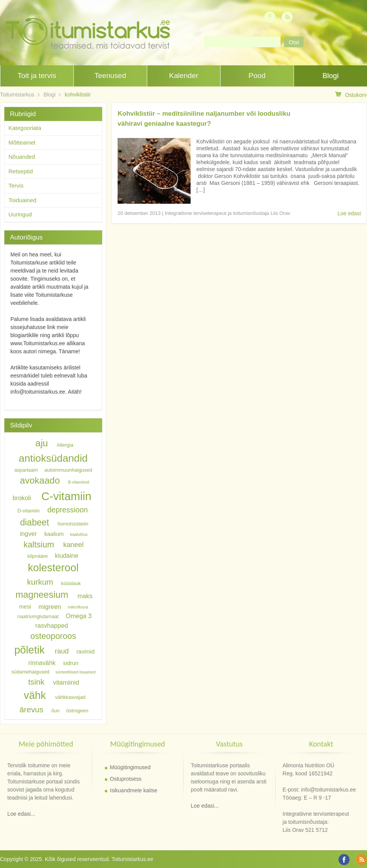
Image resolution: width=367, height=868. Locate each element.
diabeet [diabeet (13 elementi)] (34, 522)
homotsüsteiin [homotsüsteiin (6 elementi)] (73, 523)
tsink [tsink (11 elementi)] (36, 682)
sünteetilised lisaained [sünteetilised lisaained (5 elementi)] (75, 672)
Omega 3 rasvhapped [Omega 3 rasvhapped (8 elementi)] (64, 620)
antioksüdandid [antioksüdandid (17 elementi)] (53, 458)
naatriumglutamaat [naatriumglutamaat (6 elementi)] (38, 616)
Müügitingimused (130, 767)
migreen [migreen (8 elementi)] (50, 606)
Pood (257, 76)
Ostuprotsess (126, 779)
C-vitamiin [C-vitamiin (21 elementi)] (66, 496)
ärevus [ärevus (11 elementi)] (32, 709)
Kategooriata (25, 128)
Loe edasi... (21, 814)
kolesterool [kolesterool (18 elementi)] (53, 568)
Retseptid (21, 171)
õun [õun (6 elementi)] (56, 711)
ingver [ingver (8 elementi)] (28, 534)
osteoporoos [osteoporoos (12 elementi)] (53, 636)
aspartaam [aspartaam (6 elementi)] (26, 470)
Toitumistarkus (17, 95)
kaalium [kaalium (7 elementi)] (54, 534)
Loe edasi (349, 213)
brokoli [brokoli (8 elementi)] (22, 498)
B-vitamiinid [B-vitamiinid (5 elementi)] (79, 482)
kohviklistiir (78, 95)
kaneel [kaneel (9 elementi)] (73, 545)
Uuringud (20, 214)
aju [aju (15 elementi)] (42, 443)
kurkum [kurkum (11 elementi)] (40, 582)
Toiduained (22, 200)
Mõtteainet (22, 142)
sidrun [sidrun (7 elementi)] (71, 663)
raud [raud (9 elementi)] (62, 651)
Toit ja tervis (37, 76)
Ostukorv (351, 95)
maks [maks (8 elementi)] (85, 595)
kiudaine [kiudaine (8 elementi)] (67, 555)
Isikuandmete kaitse (134, 790)
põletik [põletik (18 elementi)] (29, 650)
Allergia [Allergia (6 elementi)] (65, 445)
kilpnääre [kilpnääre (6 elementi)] (38, 556)
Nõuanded (22, 157)
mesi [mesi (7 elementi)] (25, 607)
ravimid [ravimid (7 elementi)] (86, 652)
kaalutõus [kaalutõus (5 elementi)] (79, 534)
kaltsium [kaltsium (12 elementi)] (39, 544)
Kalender (184, 76)
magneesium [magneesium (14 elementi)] (42, 594)
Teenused (110, 76)
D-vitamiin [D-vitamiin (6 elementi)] (28, 510)
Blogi (330, 76)
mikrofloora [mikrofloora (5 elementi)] (78, 607)
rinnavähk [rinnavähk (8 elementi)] (42, 663)
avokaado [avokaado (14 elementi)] (40, 481)
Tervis (16, 185)
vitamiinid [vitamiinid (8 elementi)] (66, 682)
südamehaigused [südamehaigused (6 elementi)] (31, 672)
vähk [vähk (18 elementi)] (35, 695)
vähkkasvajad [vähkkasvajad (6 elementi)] (71, 697)
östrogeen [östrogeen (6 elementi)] (77, 711)
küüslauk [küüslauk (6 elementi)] (71, 583)
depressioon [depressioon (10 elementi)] (67, 510)
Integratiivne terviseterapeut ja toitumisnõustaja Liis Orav (228, 213)
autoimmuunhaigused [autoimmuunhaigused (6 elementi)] (68, 470)
